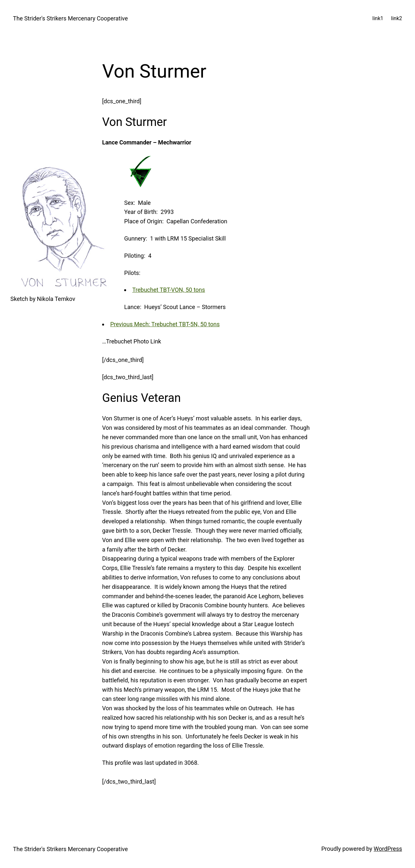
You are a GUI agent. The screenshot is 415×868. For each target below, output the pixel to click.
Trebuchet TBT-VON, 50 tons (169, 290)
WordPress (388, 849)
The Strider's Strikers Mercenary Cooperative (70, 18)
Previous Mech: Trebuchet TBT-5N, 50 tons (165, 324)
